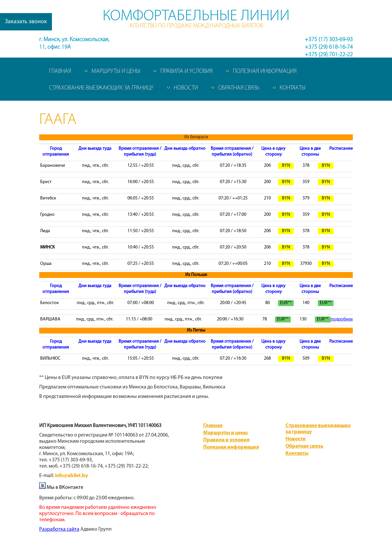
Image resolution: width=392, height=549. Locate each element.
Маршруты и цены (116, 71)
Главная (60, 71)
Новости (186, 88)
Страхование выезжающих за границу (101, 88)
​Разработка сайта (59, 529)
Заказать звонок (26, 22)
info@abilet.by (71, 476)
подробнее (342, 319)
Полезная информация (265, 71)
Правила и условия (187, 71)
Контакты (293, 88)
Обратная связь (239, 88)
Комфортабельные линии (196, 16)
